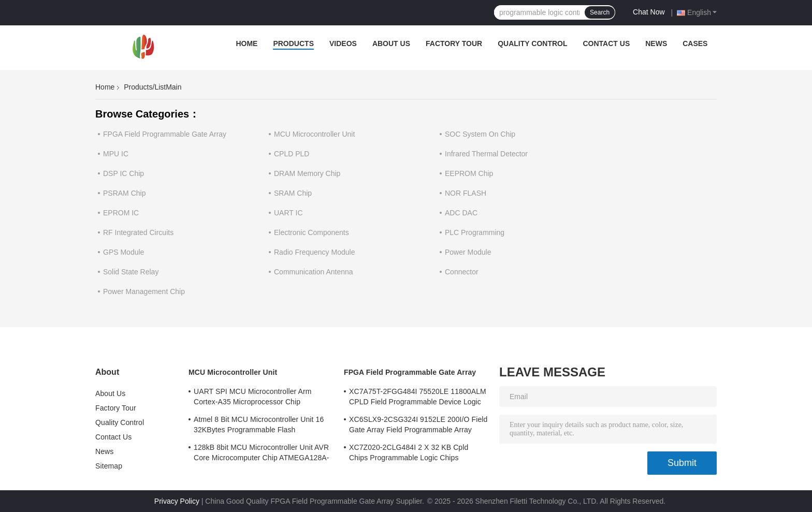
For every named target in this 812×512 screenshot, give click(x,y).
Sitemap (109, 466)
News (656, 43)
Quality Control (532, 43)
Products (293, 43)
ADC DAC (461, 213)
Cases (695, 43)
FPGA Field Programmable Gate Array (165, 134)
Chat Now (649, 12)
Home (247, 43)
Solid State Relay (131, 272)
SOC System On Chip (480, 134)
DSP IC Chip (124, 173)
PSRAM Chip (124, 193)
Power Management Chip (144, 291)
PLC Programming (475, 232)
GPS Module (124, 252)
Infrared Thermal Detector (486, 154)
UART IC (288, 213)
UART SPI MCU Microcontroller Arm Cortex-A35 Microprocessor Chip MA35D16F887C (253, 398)
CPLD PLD (292, 154)
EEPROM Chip (469, 173)
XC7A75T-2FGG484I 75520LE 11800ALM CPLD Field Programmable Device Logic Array (418, 398)
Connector (462, 272)
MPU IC (116, 154)
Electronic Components (311, 232)
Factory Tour (454, 43)
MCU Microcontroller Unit (314, 134)
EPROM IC (121, 213)
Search (600, 12)
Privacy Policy (177, 501)
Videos (343, 43)
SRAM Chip (293, 193)
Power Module (468, 252)
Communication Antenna (314, 272)
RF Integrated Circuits (138, 232)
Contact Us (606, 43)
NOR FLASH (466, 193)
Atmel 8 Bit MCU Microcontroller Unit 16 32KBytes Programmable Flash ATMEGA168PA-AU (259, 426)
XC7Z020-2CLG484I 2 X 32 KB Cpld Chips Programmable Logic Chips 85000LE (409, 454)
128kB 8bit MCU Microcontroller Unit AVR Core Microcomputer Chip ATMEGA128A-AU (262, 454)
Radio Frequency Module (314, 252)
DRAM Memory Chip (307, 173)
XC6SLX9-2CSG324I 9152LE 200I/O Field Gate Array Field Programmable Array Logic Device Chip (418, 426)
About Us (391, 43)
